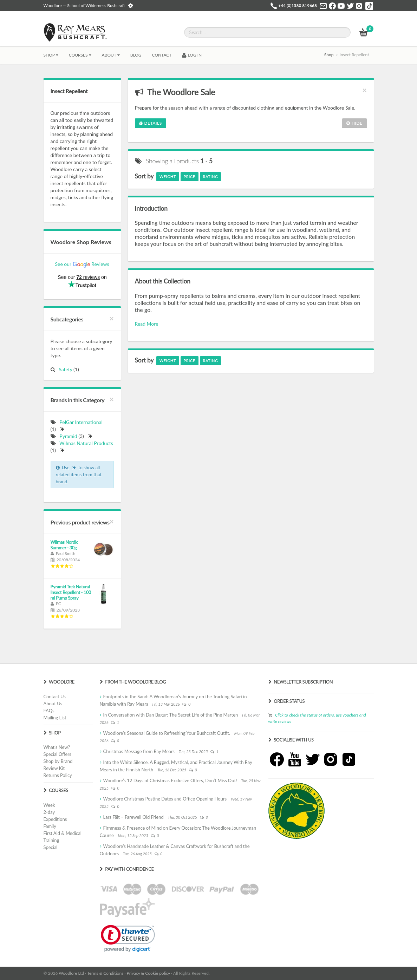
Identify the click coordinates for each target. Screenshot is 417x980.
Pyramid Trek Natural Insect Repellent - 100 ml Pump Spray (71, 592)
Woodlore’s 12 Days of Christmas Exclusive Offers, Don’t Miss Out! (170, 780)
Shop (51, 55)
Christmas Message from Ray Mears (139, 751)
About (111, 55)
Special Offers (57, 754)
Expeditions (55, 819)
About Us (53, 704)
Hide (354, 123)
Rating (211, 177)
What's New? (57, 747)
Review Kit (54, 768)
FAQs (49, 711)
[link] (128, 939)
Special (51, 847)
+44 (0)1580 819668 (298, 5)
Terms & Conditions (105, 973)
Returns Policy (58, 775)
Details (151, 123)
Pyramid (68, 436)
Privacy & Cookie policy (148, 973)
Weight (168, 177)
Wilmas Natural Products (86, 443)
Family (50, 826)
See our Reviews (82, 264)
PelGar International (81, 422)
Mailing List (55, 718)
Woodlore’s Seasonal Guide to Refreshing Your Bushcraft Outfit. (167, 733)
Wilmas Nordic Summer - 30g (64, 545)
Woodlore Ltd (71, 973)
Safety (64, 369)
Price (190, 177)
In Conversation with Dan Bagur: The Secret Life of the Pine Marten (171, 715)
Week (49, 805)
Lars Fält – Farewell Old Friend (133, 817)
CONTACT (162, 55)
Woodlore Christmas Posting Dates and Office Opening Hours (165, 799)
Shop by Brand (58, 761)
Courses (80, 55)
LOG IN (192, 55)
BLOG (136, 55)
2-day (49, 812)
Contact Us (55, 697)
